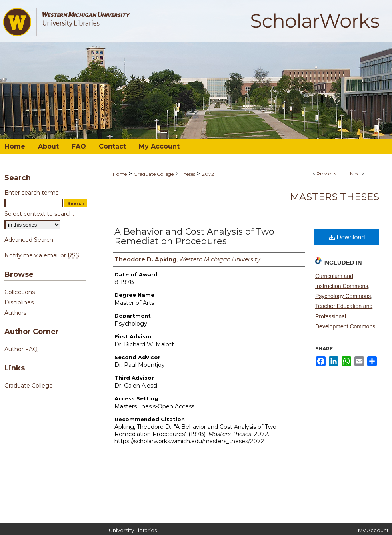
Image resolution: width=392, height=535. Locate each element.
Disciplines (19, 302)
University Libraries (133, 530)
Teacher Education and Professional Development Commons (345, 316)
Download (347, 237)
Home (120, 174)
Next (355, 174)
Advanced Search (29, 240)
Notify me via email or (42, 255)
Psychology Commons (343, 296)
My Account (373, 530)
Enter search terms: (32, 193)
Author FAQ (21, 349)
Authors (15, 313)
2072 (208, 174)
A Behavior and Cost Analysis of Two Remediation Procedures (194, 236)
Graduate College (154, 174)
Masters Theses (335, 197)
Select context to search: (39, 214)
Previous (326, 174)
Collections (20, 292)
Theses (188, 174)
